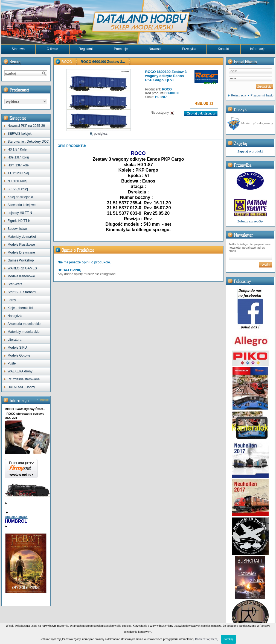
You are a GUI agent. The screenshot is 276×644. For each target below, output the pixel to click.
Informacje (258, 49)
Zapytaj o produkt (250, 151)
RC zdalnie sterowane (24, 379)
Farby (12, 300)
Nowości (155, 49)
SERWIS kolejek (20, 134)
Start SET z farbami (22, 292)
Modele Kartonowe (21, 276)
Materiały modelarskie (24, 332)
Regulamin (87, 49)
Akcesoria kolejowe (22, 205)
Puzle (12, 363)
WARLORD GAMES (22, 268)
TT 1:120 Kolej (18, 173)
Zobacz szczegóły (250, 221)
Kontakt (223, 49)
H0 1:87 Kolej (18, 149)
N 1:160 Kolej (18, 181)
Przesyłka (189, 49)
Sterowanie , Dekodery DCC (28, 142)
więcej (44, 400)
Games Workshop (21, 260)
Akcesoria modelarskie (24, 324)
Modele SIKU (17, 348)
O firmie (53, 49)
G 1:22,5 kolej (18, 189)
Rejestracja (239, 95)
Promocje (121, 49)
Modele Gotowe (19, 355)
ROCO (67, 62)
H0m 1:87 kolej (19, 165)
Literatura (15, 340)
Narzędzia (15, 316)
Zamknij (229, 639)
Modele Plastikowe (21, 245)
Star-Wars (15, 284)
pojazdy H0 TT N (20, 213)
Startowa (18, 49)
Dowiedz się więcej (207, 639)
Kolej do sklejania (20, 197)
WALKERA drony (20, 371)
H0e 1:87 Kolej (18, 157)
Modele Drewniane (21, 252)
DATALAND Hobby (21, 387)
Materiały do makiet (22, 237)
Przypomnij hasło (262, 95)
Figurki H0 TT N (19, 221)
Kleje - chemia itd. (21, 308)
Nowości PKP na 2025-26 (26, 126)
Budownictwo (17, 229)
